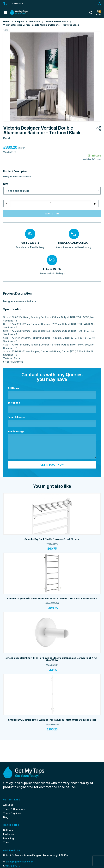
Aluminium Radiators (57, 22)
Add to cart (52, 214)
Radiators (35, 22)
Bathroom (9, 830)
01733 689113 (13, 866)
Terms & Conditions (14, 809)
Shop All (19, 22)
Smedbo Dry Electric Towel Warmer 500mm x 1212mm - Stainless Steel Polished (52, 598)
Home (6, 22)
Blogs (6, 817)
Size (6, 184)
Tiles (6, 842)
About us (8, 805)
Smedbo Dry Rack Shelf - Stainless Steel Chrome (52, 539)
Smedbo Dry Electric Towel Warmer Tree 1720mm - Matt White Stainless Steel (52, 720)
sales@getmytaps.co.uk (20, 862)
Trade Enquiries (12, 813)
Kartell (6, 138)
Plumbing (9, 838)
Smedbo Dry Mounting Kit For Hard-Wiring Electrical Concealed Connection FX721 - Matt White (52, 659)
